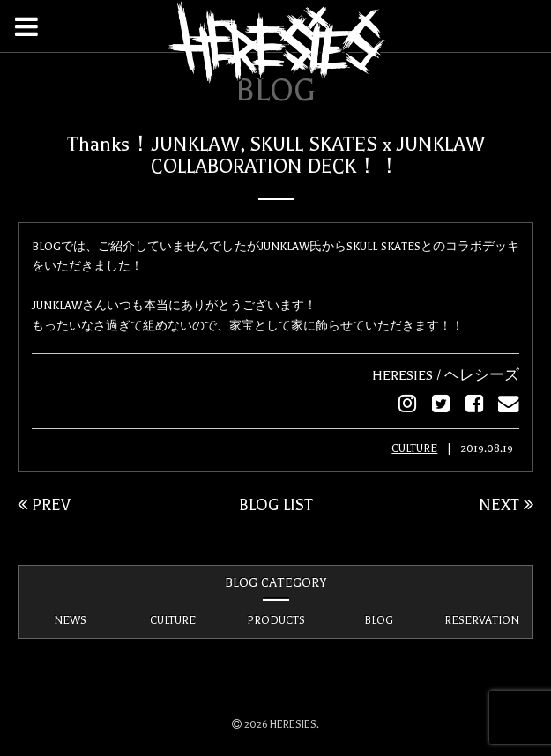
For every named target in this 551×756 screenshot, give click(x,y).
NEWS (70, 619)
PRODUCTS (276, 619)
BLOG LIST (276, 504)
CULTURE (414, 448)
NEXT (506, 504)
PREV (44, 504)
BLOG (379, 619)
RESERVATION (482, 619)
